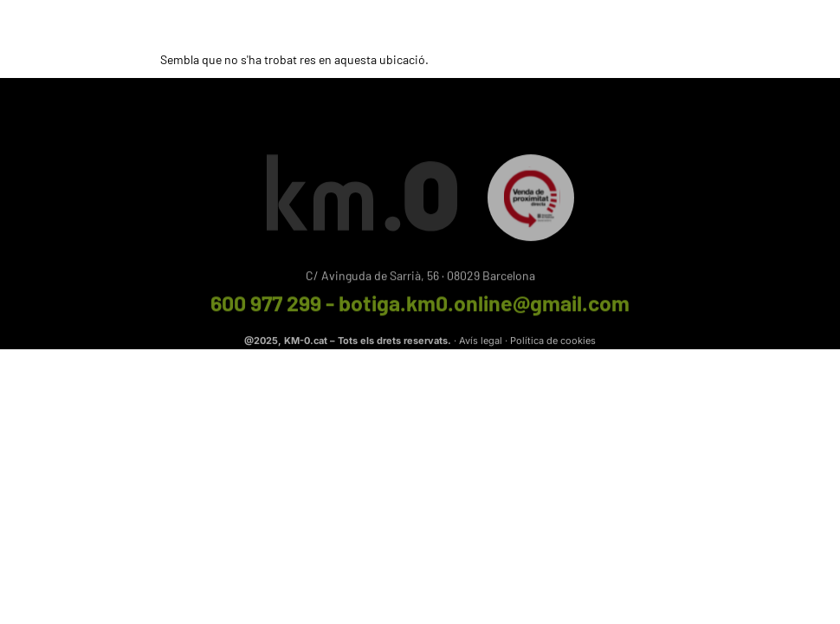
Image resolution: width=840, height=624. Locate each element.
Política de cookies (553, 342)
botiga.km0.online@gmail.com (484, 307)
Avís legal (481, 342)
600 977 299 (266, 307)
